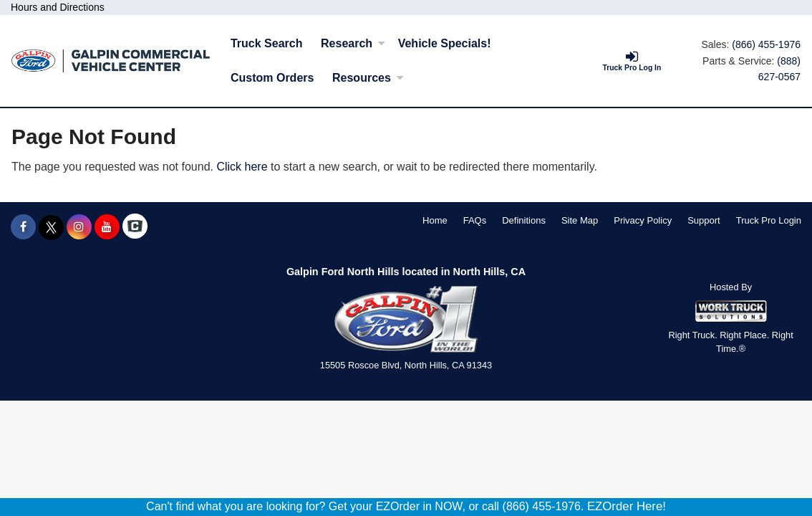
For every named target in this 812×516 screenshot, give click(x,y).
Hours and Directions (58, 7)
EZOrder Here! (627, 506)
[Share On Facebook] (23, 227)
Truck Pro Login (769, 220)
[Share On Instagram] (79, 227)
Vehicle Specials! (445, 43)
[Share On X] (51, 227)
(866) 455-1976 (766, 44)
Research (353, 43)
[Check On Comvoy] (135, 227)
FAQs (475, 220)
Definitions (524, 220)
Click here (242, 167)
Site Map (580, 220)
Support (704, 220)
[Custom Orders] (272, 78)
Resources (368, 78)
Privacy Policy (643, 220)
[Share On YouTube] (107, 227)
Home (435, 220)
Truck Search (267, 43)
